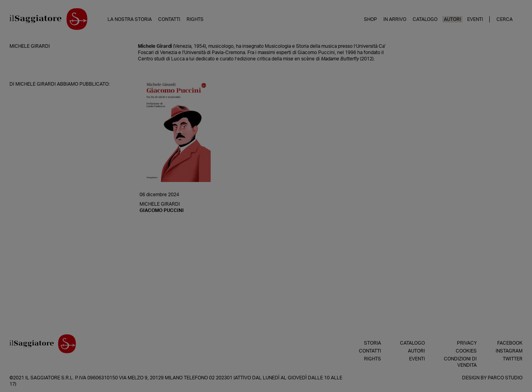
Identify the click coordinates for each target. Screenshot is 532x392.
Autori (452, 19)
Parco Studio (505, 378)
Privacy (467, 343)
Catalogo (425, 19)
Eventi (475, 19)
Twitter (513, 359)
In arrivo (395, 19)
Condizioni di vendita (460, 362)
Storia (373, 343)
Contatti (169, 19)
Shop (371, 19)
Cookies (466, 351)
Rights (195, 19)
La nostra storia (130, 19)
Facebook (510, 343)
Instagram (509, 351)
